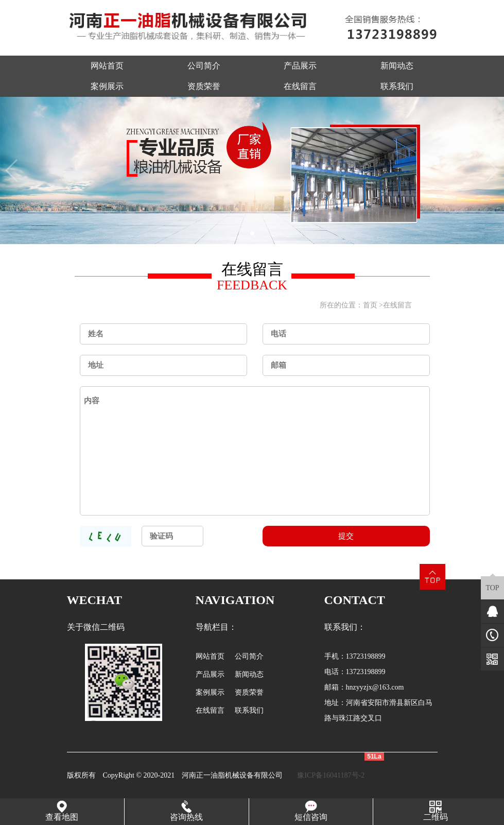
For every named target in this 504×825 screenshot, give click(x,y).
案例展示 (107, 86)
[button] (252, 233)
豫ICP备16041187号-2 (331, 775)
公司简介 (204, 66)
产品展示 (300, 66)
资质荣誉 (204, 86)
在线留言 (300, 86)
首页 (370, 305)
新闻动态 (397, 66)
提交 (346, 536)
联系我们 (397, 86)
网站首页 (107, 66)
